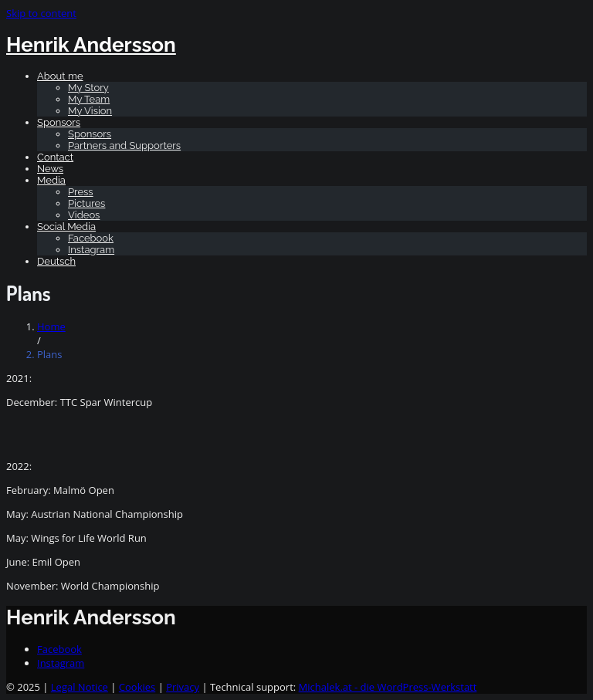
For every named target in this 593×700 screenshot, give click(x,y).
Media (51, 180)
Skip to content (41, 13)
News (50, 169)
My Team (89, 99)
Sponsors (59, 122)
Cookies (137, 687)
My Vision (90, 111)
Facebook (91, 238)
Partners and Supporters (124, 145)
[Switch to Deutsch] (56, 261)
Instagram (91, 250)
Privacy (183, 687)
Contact (55, 157)
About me (60, 76)
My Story (88, 88)
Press (81, 192)
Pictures (86, 203)
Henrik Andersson (91, 45)
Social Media (66, 227)
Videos (84, 215)
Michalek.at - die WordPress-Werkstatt (388, 687)
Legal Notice (80, 687)
